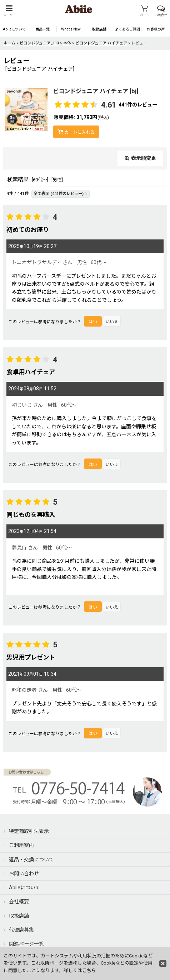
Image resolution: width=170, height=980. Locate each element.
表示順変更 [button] (140, 158)
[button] (9, 11)
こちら (89, 971)
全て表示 (61, 194)
